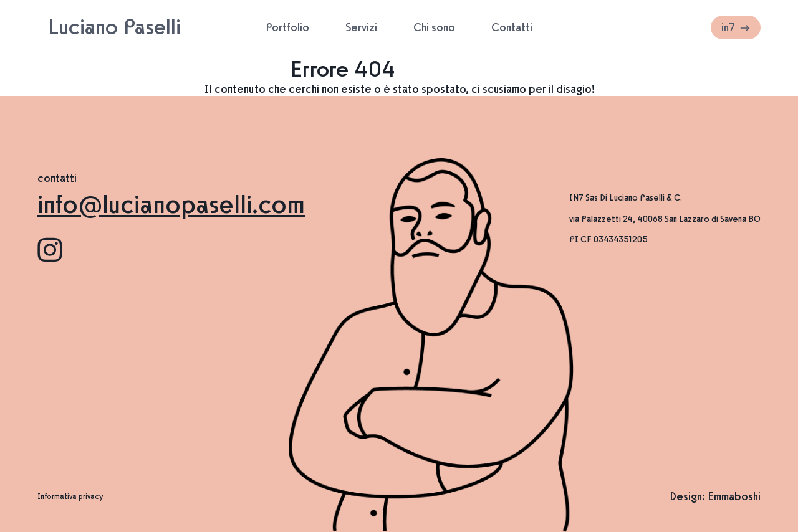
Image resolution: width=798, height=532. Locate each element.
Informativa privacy (70, 496)
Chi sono (434, 27)
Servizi (361, 27)
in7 (736, 27)
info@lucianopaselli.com (171, 204)
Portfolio (287, 27)
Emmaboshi (734, 496)
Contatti (512, 27)
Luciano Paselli (114, 27)
